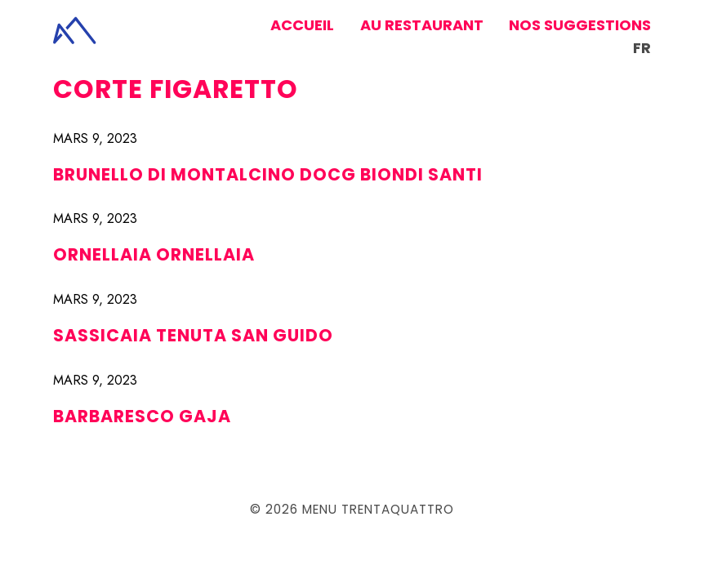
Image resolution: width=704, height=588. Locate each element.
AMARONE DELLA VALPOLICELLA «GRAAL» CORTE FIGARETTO (328, 77)
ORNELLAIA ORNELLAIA (154, 254)
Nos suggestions (580, 25)
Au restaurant (422, 25)
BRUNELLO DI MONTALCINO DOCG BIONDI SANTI (268, 174)
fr (642, 48)
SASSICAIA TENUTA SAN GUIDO (193, 335)
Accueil (302, 25)
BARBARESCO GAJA (142, 416)
